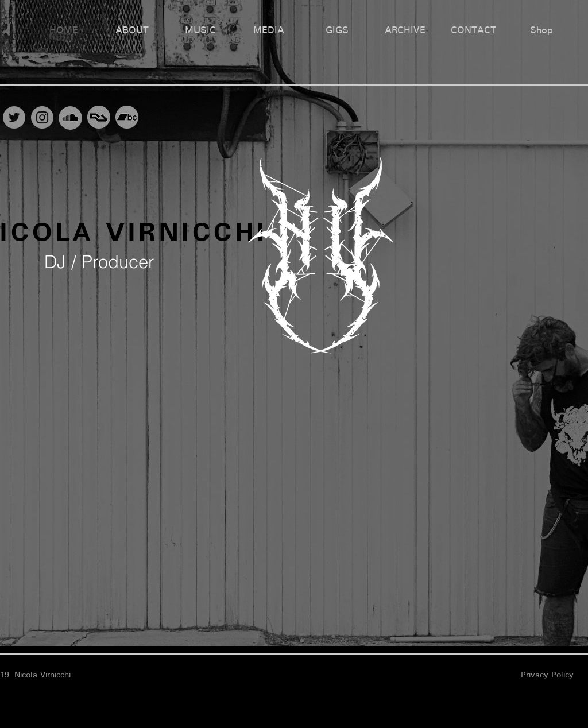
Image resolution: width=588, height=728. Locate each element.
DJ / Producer (99, 262)
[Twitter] (14, 117)
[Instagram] (42, 117)
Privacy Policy (547, 675)
